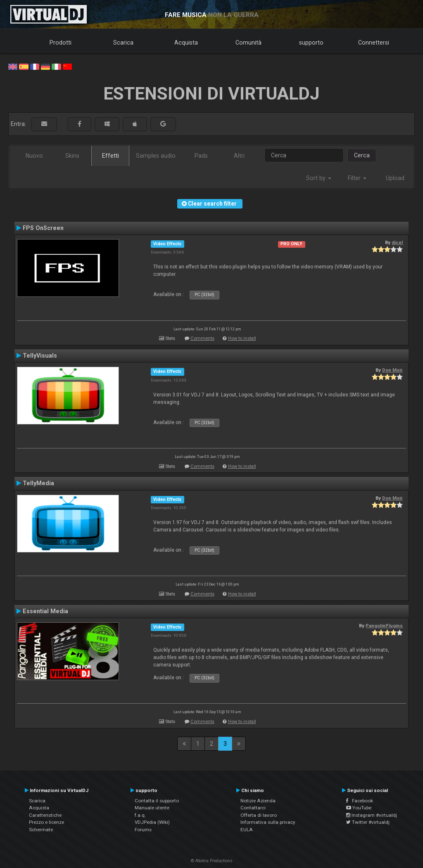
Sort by (319, 178)
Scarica (123, 43)
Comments (202, 338)
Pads (201, 156)
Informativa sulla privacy (268, 822)
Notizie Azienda (258, 801)
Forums (143, 830)
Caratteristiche (45, 815)
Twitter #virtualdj (368, 822)
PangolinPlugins (384, 626)
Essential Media (45, 611)
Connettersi (374, 43)
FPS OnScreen (43, 228)
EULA (247, 830)
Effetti (111, 156)
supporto (311, 43)
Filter (357, 178)
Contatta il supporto (157, 801)
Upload (395, 178)
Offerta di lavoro (259, 815)
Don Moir (392, 370)
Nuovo (34, 156)
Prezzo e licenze (46, 822)
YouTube (359, 808)
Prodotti (61, 43)
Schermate (41, 830)
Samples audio (156, 156)
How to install (242, 338)
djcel (397, 242)
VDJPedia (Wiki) (152, 822)
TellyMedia (38, 483)
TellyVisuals (40, 356)
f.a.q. (140, 815)
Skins (72, 156)
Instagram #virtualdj (372, 815)
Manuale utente (152, 808)
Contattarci (253, 808)
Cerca (362, 155)
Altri (239, 156)
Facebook (360, 801)
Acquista (186, 43)
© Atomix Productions (212, 861)
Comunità (248, 43)
